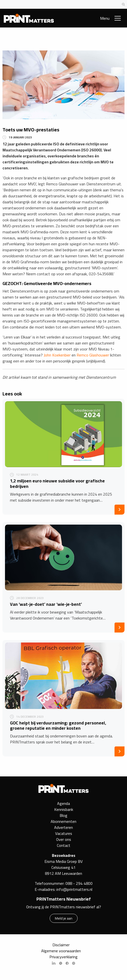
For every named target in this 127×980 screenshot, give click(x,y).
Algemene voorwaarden (61, 951)
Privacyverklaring (63, 957)
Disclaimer (61, 945)
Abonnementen (63, 821)
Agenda (63, 803)
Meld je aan (64, 918)
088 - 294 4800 (79, 883)
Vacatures (64, 833)
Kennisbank (64, 809)
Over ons (64, 839)
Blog (63, 815)
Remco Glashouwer (93, 355)
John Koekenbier (57, 355)
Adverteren (63, 827)
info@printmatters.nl (74, 889)
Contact (64, 845)
